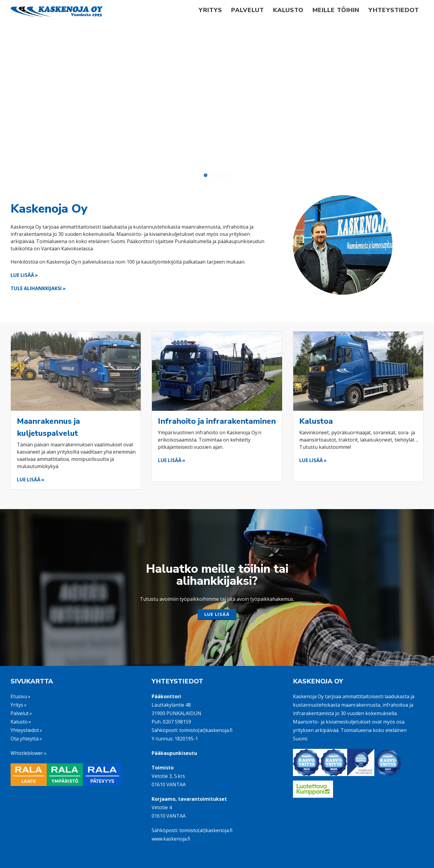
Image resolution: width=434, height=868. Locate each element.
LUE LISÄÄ (22, 275)
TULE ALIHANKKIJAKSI (36, 288)
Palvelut (248, 10)
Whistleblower (27, 753)
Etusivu (19, 696)
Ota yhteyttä (25, 739)
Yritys (210, 10)
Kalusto (288, 10)
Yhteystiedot (394, 10)
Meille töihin (336, 10)
